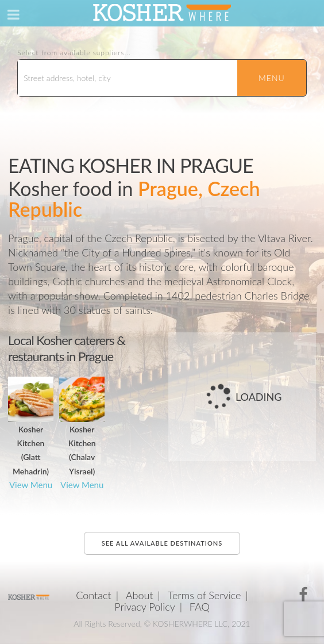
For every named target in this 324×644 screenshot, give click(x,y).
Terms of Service (205, 595)
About (140, 595)
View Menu (31, 485)
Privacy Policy (145, 607)
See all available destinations (162, 543)
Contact (93, 595)
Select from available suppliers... (74, 53)
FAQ (200, 607)
